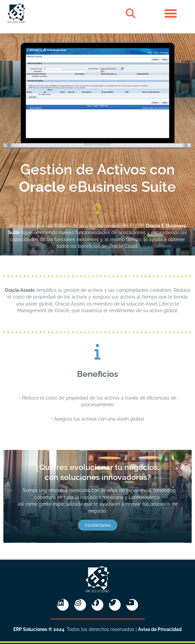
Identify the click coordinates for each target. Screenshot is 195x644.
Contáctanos (98, 525)
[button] (131, 13)
